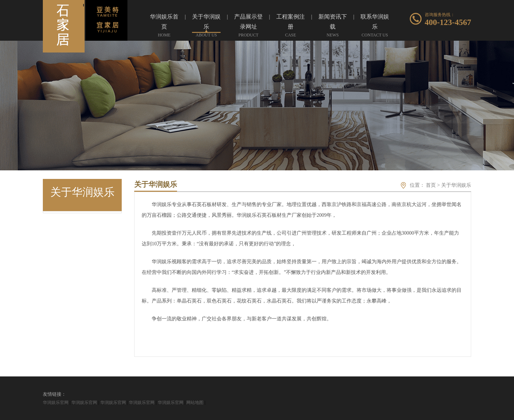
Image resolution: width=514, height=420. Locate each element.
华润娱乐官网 (56, 402)
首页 (431, 185)
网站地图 (195, 402)
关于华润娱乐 (456, 185)
